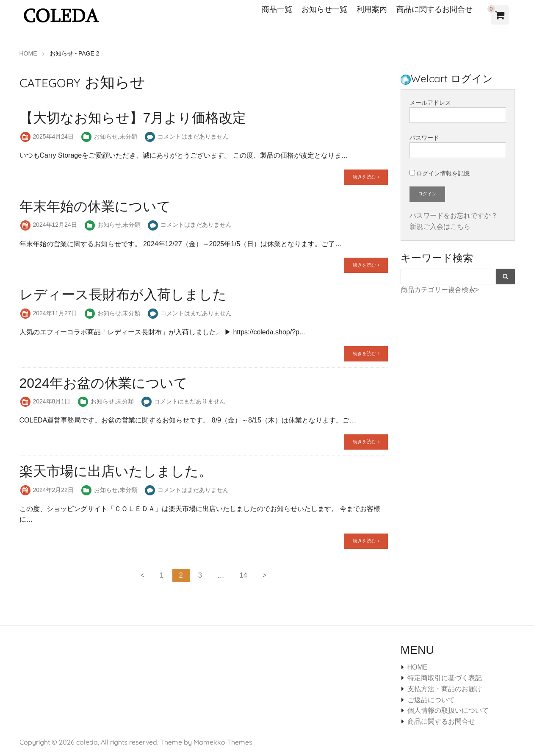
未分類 (128, 136)
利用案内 (372, 9)
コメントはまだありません (193, 136)
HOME (418, 667)
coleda (87, 742)
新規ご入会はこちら (440, 226)
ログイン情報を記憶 (440, 173)
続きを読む (366, 176)
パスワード (458, 146)
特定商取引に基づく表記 (445, 678)
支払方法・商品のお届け (445, 688)
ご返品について (431, 699)
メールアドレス (458, 111)
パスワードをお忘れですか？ (454, 215)
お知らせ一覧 (324, 9)
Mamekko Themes (223, 742)
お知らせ (106, 136)
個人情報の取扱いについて (448, 710)
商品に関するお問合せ (434, 9)
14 (243, 575)
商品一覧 (277, 9)
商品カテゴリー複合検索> (440, 289)
